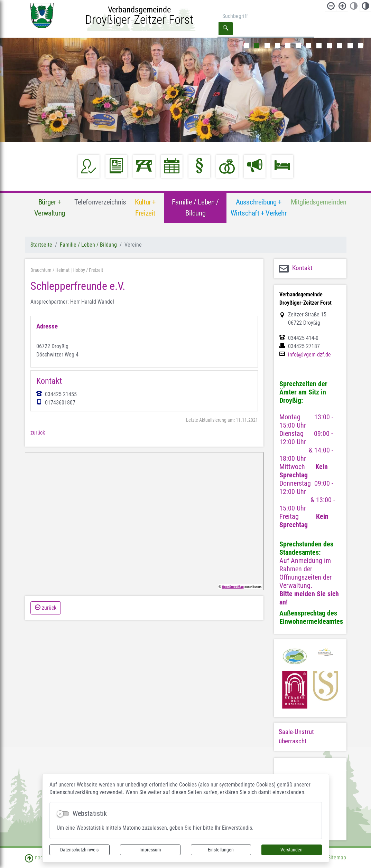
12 (360, 46)
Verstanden (291, 850)
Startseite (41, 245)
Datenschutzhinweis (79, 850)
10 (340, 46)
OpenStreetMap (233, 587)
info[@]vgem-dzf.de (309, 355)
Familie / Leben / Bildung (88, 245)
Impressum (150, 850)
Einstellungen (221, 850)
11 (350, 46)
